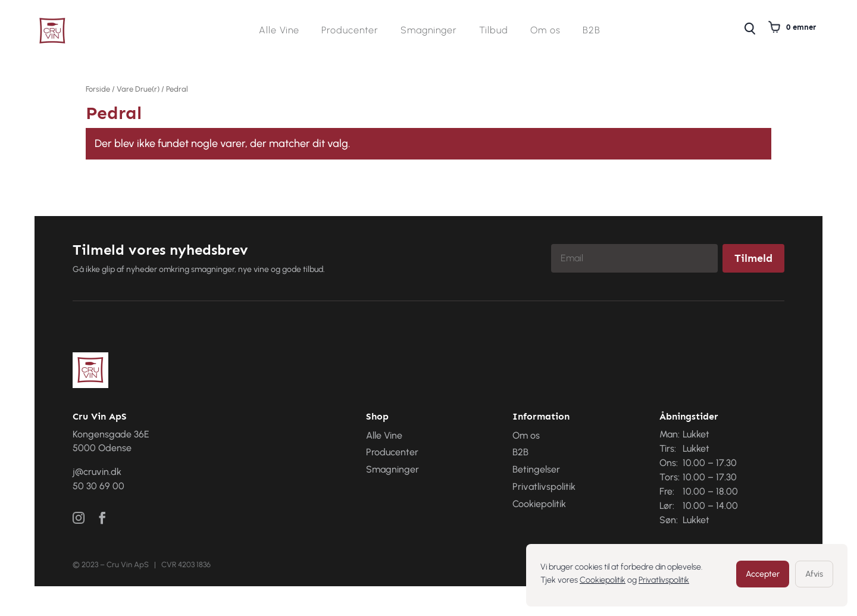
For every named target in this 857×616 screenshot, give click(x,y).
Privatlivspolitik (664, 580)
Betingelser (536, 469)
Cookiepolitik (603, 580)
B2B (592, 31)
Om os (545, 31)
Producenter (350, 31)
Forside (98, 89)
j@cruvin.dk (97, 472)
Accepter (763, 574)
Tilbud (494, 31)
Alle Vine (279, 31)
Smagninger (429, 31)
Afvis (814, 574)
